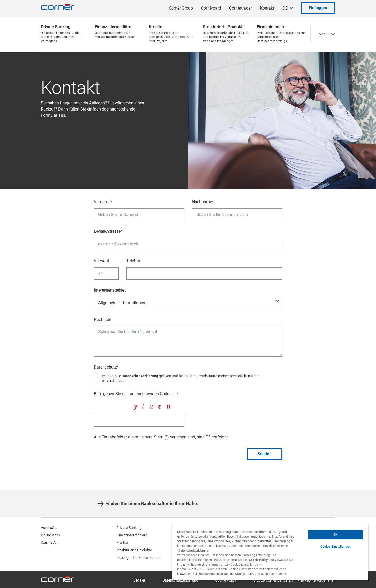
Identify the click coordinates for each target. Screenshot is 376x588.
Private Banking (129, 528)
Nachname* (203, 202)
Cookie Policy (258, 560)
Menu (323, 34)
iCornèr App (50, 543)
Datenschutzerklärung (140, 376)
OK (335, 535)
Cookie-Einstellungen (336, 547)
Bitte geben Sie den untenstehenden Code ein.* (136, 394)
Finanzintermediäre (132, 535)
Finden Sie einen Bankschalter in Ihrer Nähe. (148, 504)
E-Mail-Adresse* (108, 231)
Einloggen (318, 8)
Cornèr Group (181, 8)
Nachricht (103, 320)
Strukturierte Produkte (134, 550)
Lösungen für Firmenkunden (139, 558)
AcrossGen (50, 528)
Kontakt (267, 8)
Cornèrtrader (240, 8)
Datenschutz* (106, 367)
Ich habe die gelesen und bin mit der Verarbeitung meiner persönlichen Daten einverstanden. (181, 378)
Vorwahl (101, 261)
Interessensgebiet (110, 290)
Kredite (122, 543)
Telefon (133, 261)
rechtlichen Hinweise (260, 546)
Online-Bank (51, 535)
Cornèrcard (211, 8)
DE (285, 8)
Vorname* (103, 202)
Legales (140, 580)
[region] (270, 552)
